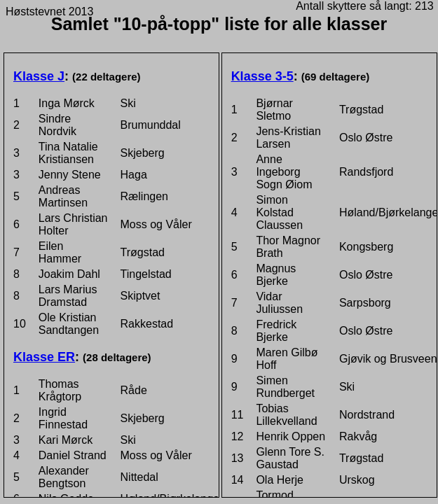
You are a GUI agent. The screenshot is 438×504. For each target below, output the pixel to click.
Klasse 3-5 (262, 76)
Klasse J (39, 76)
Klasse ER (44, 357)
